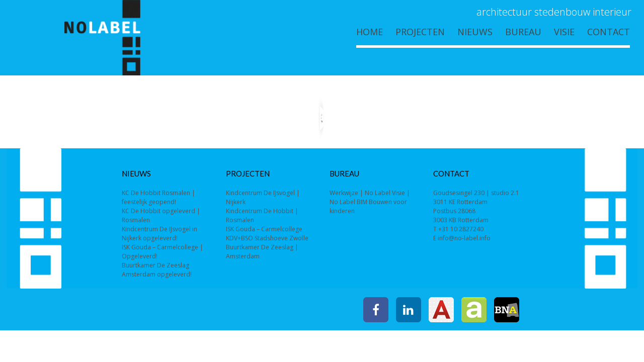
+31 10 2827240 (461, 229)
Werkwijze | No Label (360, 193)
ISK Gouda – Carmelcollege (264, 229)
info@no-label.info (464, 238)
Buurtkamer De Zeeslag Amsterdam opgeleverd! (157, 270)
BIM (362, 202)
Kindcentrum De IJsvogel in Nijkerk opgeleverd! (159, 234)
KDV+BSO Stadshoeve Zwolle (267, 238)
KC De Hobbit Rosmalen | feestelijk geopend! (158, 197)
